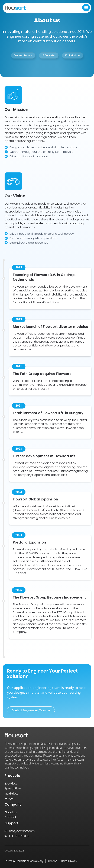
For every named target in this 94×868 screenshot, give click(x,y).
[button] (23, 55)
